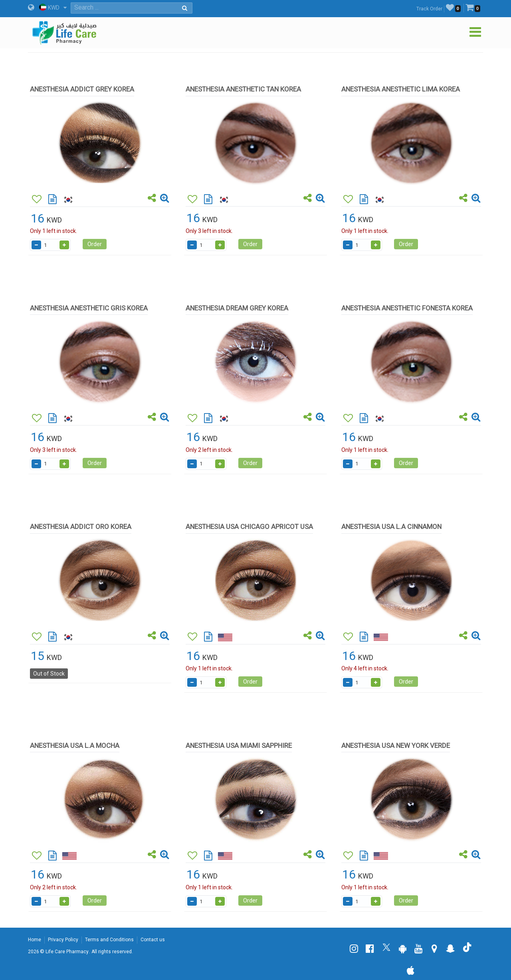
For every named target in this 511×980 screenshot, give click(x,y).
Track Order (429, 9)
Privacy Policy (63, 940)
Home (35, 940)
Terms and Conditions (109, 940)
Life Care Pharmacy (67, 952)
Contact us (153, 940)
